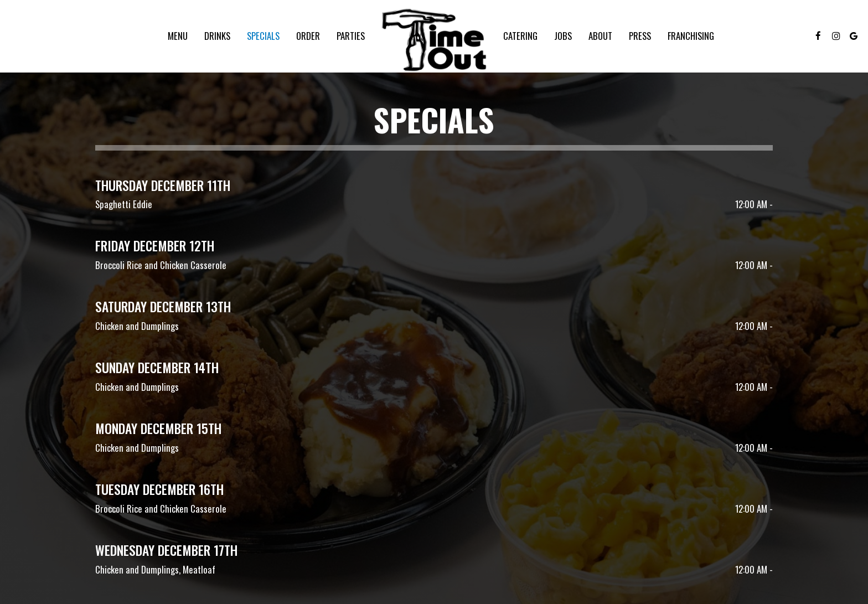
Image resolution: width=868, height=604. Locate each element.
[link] (434, 39)
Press (640, 36)
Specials (263, 36)
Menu (178, 36)
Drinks (217, 36)
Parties (351, 36)
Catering (520, 36)
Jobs (563, 36)
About (600, 36)
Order (308, 36)
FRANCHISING (691, 36)
